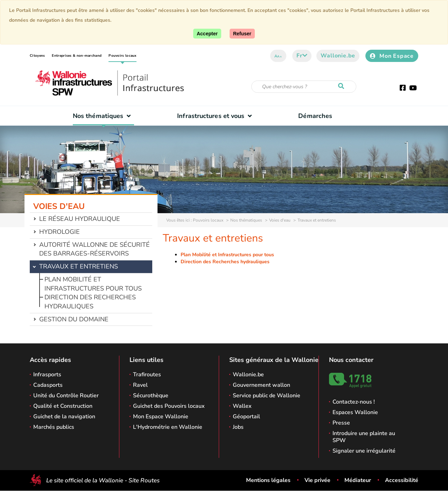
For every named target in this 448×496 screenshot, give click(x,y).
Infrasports (47, 375)
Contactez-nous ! (354, 402)
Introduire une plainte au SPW (364, 437)
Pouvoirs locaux (122, 56)
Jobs (238, 427)
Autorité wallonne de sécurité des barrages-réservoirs (94, 249)
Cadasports (48, 385)
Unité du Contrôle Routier (66, 396)
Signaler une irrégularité (364, 451)
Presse (341, 423)
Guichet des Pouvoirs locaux (169, 406)
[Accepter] (207, 34)
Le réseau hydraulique (80, 219)
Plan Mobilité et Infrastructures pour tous (93, 284)
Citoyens (37, 56)
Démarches (315, 116)
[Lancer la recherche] (343, 86)
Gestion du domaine (74, 319)
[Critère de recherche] (304, 87)
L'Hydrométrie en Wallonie (168, 427)
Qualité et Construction (63, 406)
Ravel (140, 385)
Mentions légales (268, 480)
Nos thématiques (103, 116)
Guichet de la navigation (64, 417)
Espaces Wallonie (355, 412)
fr (302, 56)
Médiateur (358, 480)
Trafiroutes (147, 375)
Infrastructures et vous (216, 116)
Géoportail (246, 417)
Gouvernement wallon (261, 385)
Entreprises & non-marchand (77, 56)
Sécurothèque (151, 396)
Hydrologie (59, 232)
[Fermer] (242, 34)
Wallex (242, 406)
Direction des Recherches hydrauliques (90, 302)
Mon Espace (392, 56)
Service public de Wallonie (267, 396)
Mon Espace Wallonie (161, 417)
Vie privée (317, 480)
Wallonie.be (338, 56)
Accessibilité (402, 480)
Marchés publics (54, 427)
